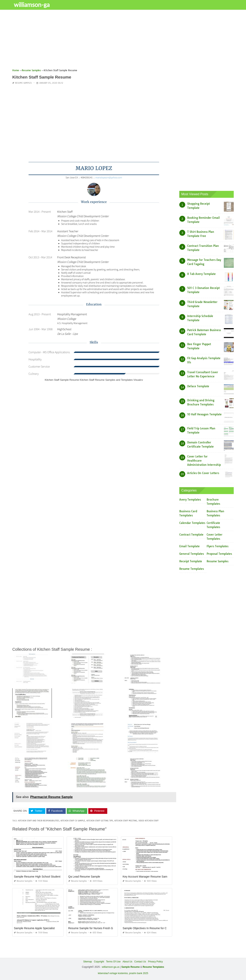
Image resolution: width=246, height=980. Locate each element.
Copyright (99, 962)
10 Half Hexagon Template (204, 414)
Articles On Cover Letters (203, 473)
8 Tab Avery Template (201, 274)
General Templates (192, 554)
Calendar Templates (192, 523)
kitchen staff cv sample (73, 821)
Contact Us (140, 962)
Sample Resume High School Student (37, 877)
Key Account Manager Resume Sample (147, 877)
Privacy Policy (155, 962)
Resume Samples (23, 83)
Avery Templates (190, 500)
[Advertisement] (123, 41)
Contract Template (191, 535)
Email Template (189, 546)
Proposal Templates (219, 554)
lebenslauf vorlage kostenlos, (113, 973)
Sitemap (87, 962)
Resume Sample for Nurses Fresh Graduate (95, 928)
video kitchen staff (149, 821)
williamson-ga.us (111, 967)
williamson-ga (32, 5)
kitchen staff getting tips (100, 821)
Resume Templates (192, 569)
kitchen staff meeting (126, 821)
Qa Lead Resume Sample (84, 877)
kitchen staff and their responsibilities (39, 821)
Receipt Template (191, 561)
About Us (127, 962)
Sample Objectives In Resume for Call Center (150, 928)
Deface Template (198, 386)
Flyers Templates (218, 546)
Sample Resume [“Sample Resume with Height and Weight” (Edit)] (131, 967)
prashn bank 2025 (139, 973)
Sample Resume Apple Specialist (34, 928)
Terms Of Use (113, 962)
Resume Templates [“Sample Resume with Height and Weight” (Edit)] (153, 967)
